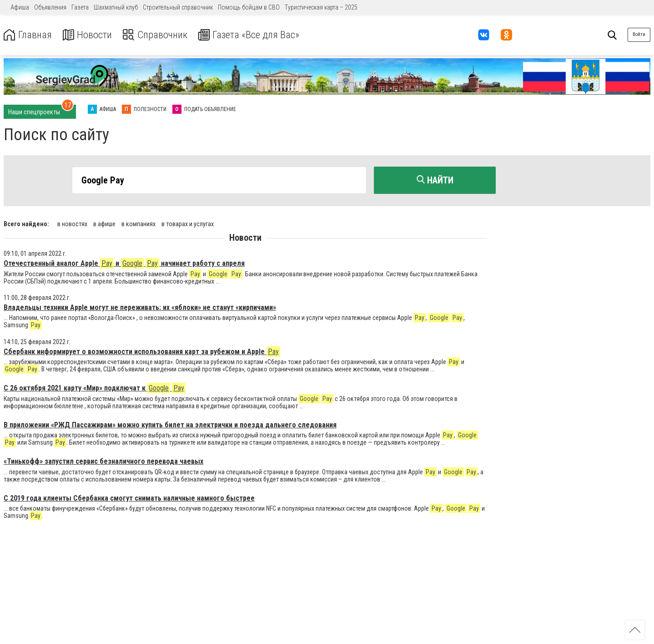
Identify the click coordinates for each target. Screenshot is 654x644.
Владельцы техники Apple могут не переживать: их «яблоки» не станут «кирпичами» (140, 307)
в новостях (72, 223)
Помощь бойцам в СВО (249, 7)
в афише (104, 223)
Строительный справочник (178, 7)
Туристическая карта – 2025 (321, 7)
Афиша (20, 7)
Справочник (161, 35)
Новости (90, 35)
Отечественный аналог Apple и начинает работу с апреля (124, 262)
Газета (80, 7)
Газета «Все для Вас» (259, 35)
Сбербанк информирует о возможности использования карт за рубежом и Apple (142, 351)
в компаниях (138, 223)
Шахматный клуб (116, 7)
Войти (639, 34)
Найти (435, 180)
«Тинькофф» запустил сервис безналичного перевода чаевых (103, 461)
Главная (29, 35)
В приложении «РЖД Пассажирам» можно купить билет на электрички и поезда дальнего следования (170, 424)
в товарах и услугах (188, 223)
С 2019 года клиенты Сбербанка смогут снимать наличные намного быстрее (129, 497)
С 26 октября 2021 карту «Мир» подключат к (95, 387)
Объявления (50, 7)
